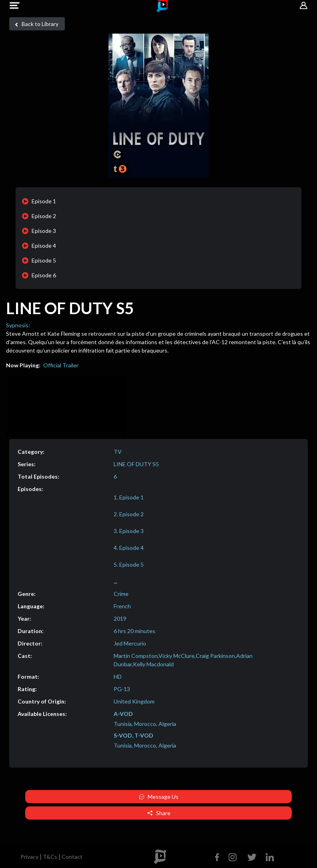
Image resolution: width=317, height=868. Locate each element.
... (115, 581)
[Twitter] (252, 856)
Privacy (29, 857)
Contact (72, 857)
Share (159, 813)
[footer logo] (160, 857)
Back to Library (35, 24)
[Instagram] (233, 856)
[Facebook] (219, 856)
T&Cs (50, 857)
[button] (15, 5)
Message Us (159, 797)
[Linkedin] (268, 856)
